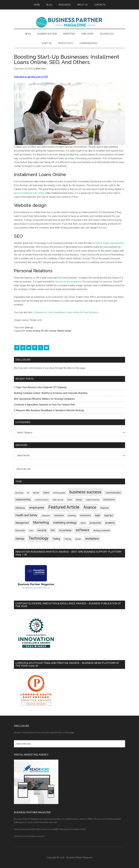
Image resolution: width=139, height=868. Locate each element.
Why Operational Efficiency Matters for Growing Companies (44, 399)
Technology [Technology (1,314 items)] (38, 538)
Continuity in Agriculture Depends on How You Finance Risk (44, 405)
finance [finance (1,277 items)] (90, 507)
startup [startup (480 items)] (20, 539)
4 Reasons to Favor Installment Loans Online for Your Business (66, 312)
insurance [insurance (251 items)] (59, 516)
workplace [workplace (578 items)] (92, 539)
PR (42, 331)
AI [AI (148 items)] (28, 493)
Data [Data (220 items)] (70, 500)
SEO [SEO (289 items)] (53, 530)
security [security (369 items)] (42, 530)
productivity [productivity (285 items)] (95, 523)
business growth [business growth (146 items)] (59, 493)
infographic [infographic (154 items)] (46, 516)
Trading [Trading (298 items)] (56, 539)
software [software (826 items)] (82, 530)
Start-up (29, 328)
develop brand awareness (69, 282)
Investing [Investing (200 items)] (72, 516)
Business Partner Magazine (69, 22)
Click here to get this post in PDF (31, 77)
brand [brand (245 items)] (46, 493)
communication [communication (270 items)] (113, 493)
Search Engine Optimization (110, 243)
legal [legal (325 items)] (98, 515)
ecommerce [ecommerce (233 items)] (109, 500)
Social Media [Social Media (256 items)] (65, 530)
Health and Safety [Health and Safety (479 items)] (26, 515)
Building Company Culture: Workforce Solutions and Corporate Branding (51, 393)
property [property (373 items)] (110, 523)
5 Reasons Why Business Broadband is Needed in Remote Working (49, 410)
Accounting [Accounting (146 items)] (19, 493)
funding (36, 331)
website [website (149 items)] (78, 539)
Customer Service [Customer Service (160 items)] (42, 500)
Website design (64, 331)
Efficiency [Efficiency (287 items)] (20, 508)
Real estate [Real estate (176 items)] (20, 531)
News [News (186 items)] (83, 523)
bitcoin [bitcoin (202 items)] (36, 493)
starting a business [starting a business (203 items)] (102, 530)
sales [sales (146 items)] (31, 531)
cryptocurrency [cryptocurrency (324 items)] (23, 500)
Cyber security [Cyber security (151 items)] (58, 500)
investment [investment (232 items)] (85, 515)
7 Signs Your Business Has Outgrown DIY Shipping (40, 387)
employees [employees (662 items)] (37, 508)
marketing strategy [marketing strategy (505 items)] (65, 523)
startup (53, 331)
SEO (46, 331)
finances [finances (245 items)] (105, 508)
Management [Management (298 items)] (22, 523)
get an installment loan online (29, 193)
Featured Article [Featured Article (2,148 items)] (64, 507)
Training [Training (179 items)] (68, 539)
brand (29, 331)
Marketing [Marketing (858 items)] (41, 522)
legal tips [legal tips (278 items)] (109, 515)
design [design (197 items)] (79, 500)
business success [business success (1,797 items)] (85, 492)
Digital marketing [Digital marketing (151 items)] (93, 500)
